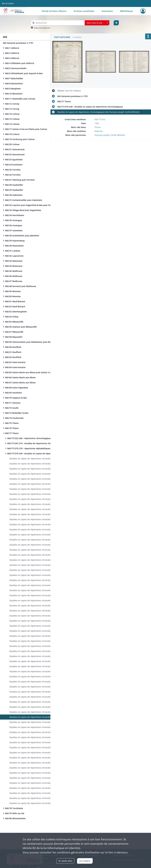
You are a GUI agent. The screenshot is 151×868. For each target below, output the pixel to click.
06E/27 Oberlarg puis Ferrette (20, 180)
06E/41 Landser (13, 251)
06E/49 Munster (13, 291)
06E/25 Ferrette (13, 170)
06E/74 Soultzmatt (14, 418)
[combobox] (97, 23)
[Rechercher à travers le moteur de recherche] (59, 23)
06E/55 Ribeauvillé (14, 322)
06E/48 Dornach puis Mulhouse (21, 286)
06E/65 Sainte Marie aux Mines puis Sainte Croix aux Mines (34, 372)
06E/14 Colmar (12, 114)
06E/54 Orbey (12, 317)
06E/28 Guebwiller (14, 185)
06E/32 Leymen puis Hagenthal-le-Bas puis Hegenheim (32, 205)
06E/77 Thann (12, 433)
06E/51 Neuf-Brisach (15, 301)
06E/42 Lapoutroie (14, 256)
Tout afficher (62, 37)
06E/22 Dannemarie (15, 154)
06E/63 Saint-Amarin (15, 362)
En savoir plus (65, 861)
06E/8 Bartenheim (14, 83)
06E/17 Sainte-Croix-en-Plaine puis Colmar (26, 129)
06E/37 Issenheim (14, 230)
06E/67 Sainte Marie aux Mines (20, 383)
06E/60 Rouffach (13, 347)
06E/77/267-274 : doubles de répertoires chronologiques (35, 443)
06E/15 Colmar (12, 119)
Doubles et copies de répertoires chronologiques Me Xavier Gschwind (38, 737)
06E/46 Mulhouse (14, 276)
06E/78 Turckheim (14, 808)
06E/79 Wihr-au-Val (15, 813)
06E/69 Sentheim (14, 393)
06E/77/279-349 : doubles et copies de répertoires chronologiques (36, 453)
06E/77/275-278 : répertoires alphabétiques (29, 448)
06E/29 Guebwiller (14, 190)
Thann (98, 127)
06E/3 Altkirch (12, 58)
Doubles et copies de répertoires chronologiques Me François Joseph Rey (38, 459)
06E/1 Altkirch (12, 48)
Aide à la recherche (42, 28)
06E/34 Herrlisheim (15, 215)
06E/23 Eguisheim (14, 160)
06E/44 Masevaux (14, 266)
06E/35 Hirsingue (14, 220)
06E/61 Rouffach (13, 352)
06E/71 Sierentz (13, 403)
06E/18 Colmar (12, 134)
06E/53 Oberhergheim (16, 312)
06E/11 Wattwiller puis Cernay (20, 99)
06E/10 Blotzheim (14, 94)
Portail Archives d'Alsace (54, 11)
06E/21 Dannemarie (15, 149)
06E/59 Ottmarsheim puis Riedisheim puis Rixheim (30, 342)
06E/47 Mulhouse (14, 281)
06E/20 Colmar (12, 144)
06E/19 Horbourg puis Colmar (20, 139)
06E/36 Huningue (14, 225)
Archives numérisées (84, 11)
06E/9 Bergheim (13, 89)
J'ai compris (85, 861)
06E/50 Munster (13, 296)
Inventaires (107, 11)
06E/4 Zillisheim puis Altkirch (20, 63)
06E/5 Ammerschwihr (16, 68)
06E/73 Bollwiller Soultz (17, 413)
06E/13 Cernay (12, 109)
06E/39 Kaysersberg (15, 241)
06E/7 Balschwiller (14, 78)
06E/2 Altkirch (12, 53)
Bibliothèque (127, 11)
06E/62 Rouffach (13, 357)
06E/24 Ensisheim (14, 165)
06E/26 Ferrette (13, 175)
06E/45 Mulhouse (14, 271)
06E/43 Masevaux (14, 261)
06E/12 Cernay (12, 104)
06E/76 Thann (12, 428)
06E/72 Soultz (12, 408)
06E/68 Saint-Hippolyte (17, 388)
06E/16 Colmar (12, 124)
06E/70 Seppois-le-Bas (16, 398)
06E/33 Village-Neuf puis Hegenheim (23, 210)
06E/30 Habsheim (14, 195)
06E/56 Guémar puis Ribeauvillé (21, 327)
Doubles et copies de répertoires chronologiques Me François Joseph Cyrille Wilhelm (38, 575)
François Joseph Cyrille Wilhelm (110, 135)
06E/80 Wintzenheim (15, 818)
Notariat (99, 131)
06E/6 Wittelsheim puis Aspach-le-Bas (24, 73)
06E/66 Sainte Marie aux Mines (20, 377)
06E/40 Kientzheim (14, 246)
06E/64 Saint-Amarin (15, 367)
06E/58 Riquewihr (14, 337)
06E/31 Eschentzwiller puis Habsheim (24, 200)
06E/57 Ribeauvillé (14, 332)
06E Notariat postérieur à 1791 (18, 43)
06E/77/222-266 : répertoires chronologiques (29, 438)
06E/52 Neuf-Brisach (15, 306)
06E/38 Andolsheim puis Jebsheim (22, 236)
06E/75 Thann (12, 423)
